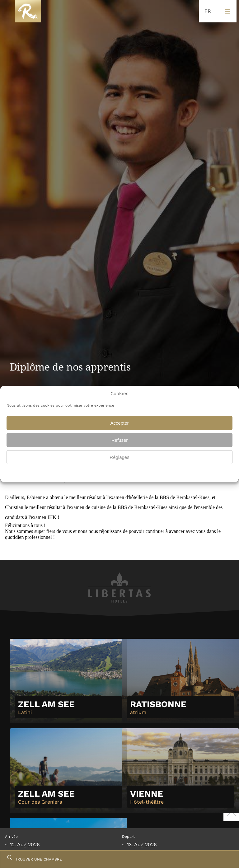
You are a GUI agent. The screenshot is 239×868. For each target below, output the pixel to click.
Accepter (119, 423)
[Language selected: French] (206, 11)
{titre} (111, 472)
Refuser (120, 440)
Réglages (119, 457)
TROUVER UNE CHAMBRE (39, 859)
